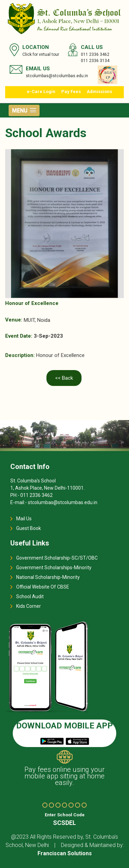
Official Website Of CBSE (43, 587)
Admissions (99, 91)
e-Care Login (41, 91)
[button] (24, 110)
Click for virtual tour (41, 54)
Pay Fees (71, 91)
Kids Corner (29, 606)
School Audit (30, 596)
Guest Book (29, 528)
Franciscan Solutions (65, 853)
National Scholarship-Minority (48, 577)
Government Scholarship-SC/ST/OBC (57, 558)
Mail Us (24, 519)
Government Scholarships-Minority (54, 568)
